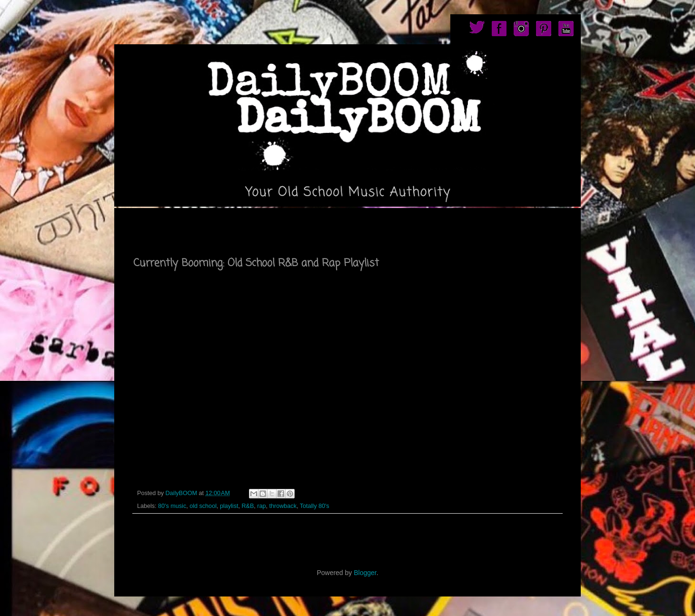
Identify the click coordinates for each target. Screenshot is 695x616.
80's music (172, 506)
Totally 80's (315, 506)
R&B (248, 506)
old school (203, 506)
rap (261, 506)
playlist (229, 506)
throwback (283, 506)
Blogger (365, 573)
